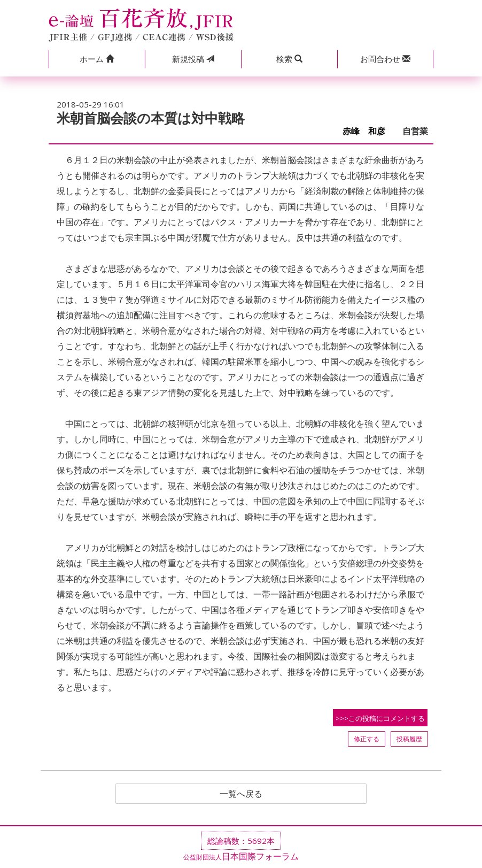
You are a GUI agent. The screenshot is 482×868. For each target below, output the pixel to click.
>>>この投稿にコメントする (380, 718)
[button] (97, 59)
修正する (367, 739)
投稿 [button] (193, 59)
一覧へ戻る (241, 794)
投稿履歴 (409, 739)
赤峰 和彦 (368, 131)
